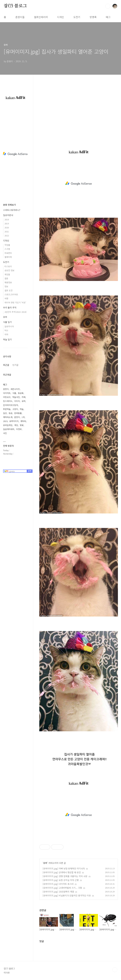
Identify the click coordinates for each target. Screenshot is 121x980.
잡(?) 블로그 (15, 6)
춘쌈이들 (20, 17)
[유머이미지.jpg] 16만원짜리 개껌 (58, 892)
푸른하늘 (7, 409)
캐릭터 (23, 421)
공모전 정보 (9, 270)
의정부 (19, 429)
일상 (5, 413)
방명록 (93, 17)
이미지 (17, 401)
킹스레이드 (8, 401)
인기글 (15, 365)
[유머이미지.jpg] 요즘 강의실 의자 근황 (61, 880)
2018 (7, 219)
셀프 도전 (9, 290)
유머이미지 (14, 421)
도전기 (77, 17)
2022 (7, 236)
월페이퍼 (8, 257)
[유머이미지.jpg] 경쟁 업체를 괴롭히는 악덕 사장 (65, 876)
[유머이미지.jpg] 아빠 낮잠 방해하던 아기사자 (64, 868)
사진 (5, 433)
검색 (108, 6)
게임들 (7, 274)
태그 (108, 17)
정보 (6, 286)
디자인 (61, 17)
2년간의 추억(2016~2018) (15, 312)
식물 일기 (7, 322)
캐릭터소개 (8, 417)
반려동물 (18, 413)
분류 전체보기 (9, 205)
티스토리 (8, 266)
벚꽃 (22, 425)
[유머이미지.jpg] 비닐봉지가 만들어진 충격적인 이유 (67, 895)
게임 (16, 425)
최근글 (6, 365)
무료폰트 (8, 253)
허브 (6, 330)
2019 (7, 223)
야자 (6, 334)
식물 (14, 393)
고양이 (15, 409)
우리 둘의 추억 (10, 307)
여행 (6, 298)
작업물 (7, 245)
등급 (11, 413)
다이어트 (7, 393)
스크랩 (7, 249)
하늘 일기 (7, 339)
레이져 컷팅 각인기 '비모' (15, 302)
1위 (23, 417)
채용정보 (8, 282)
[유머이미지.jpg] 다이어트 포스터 (58, 884)
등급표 (21, 393)
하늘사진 (16, 397)
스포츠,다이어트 (11, 294)
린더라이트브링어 (11, 405)
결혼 (6, 278)
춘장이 (17, 417)
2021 (7, 232)
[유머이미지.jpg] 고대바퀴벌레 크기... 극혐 (62, 888)
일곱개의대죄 (9, 429)
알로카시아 (9, 326)
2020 (7, 227)
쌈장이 (6, 389)
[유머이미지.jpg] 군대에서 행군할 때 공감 (62, 872)
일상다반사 (8, 215)
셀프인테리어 (41, 17)
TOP (115, 970)
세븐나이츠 (15, 389)
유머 (45, 863)
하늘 (22, 409)
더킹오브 (7, 397)
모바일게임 (8, 425)
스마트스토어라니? (12, 210)
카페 (24, 397)
